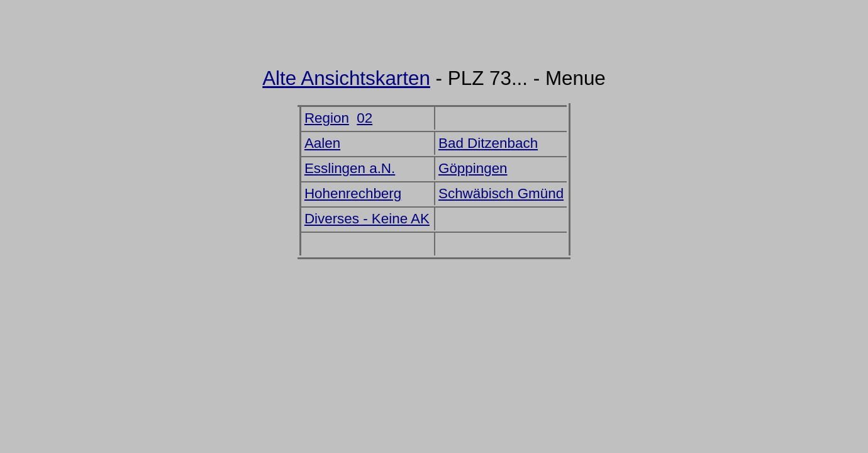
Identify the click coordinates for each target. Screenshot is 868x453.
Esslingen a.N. (350, 168)
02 (364, 118)
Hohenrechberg (353, 193)
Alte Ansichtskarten (346, 78)
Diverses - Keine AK (367, 219)
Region (327, 118)
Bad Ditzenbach (488, 143)
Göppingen (473, 168)
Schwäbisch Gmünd (501, 193)
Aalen (322, 143)
